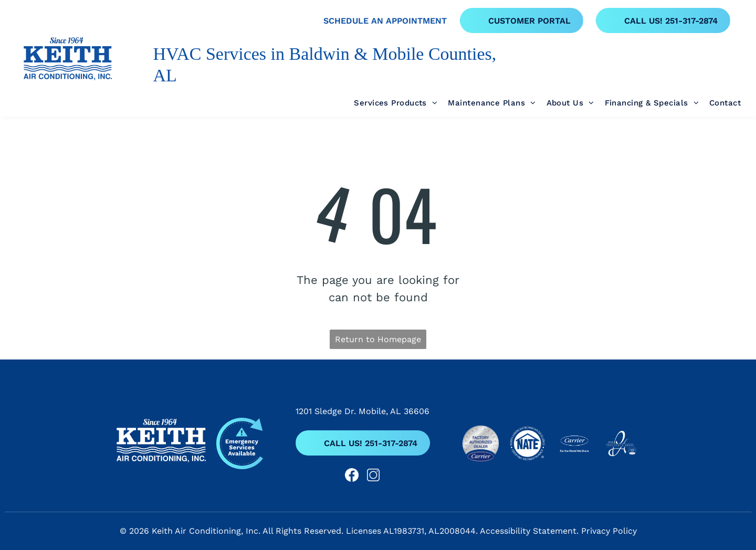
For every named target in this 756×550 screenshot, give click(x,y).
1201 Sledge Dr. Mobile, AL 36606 (363, 411)
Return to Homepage (378, 339)
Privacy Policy (609, 531)
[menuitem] (390, 103)
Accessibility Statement (528, 531)
